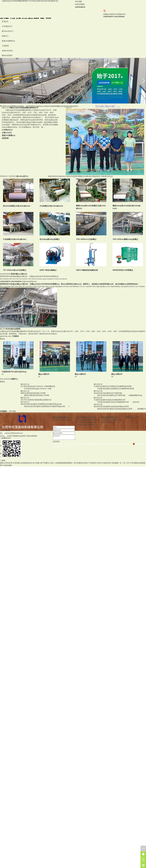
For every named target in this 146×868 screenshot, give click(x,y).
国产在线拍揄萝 (6, 465)
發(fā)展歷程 (112, 420)
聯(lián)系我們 (7, 55)
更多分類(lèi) (89, 425)
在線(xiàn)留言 (7, 51)
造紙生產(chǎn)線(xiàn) (35, 106)
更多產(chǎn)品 (107, 176)
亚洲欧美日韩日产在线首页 (87, 463)
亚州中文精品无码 (104, 463)
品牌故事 (112, 422)
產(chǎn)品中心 (8, 31)
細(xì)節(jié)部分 (72, 106)
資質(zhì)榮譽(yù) (8, 41)
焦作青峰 (12, 411)
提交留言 (56, 441)
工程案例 (5, 46)
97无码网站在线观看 (137, 463)
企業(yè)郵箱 (80, 4)
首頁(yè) (5, 21)
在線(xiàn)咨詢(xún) (29, 281)
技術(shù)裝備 (49, 106)
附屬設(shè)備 (60, 106)
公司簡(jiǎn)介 (7, 26)
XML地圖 (78, 1)
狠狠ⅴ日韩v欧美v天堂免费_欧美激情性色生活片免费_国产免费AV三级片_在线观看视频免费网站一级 (38, 463)
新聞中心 (5, 36)
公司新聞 (136, 417)
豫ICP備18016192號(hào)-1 (123, 444)
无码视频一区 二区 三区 (120, 463)
